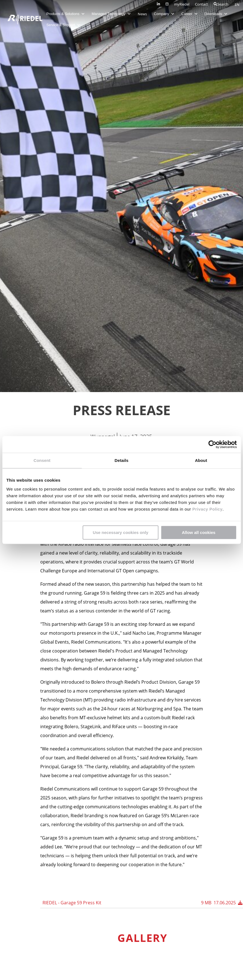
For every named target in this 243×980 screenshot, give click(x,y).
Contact (201, 4)
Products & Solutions (67, 14)
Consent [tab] (42, 460)
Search (221, 4)
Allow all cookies (199, 532)
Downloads (217, 14)
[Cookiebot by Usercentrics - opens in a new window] (212, 444)
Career (191, 14)
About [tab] (201, 460)
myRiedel (182, 4)
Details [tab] (122, 460)
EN (237, 4)
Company (166, 14)
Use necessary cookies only (121, 532)
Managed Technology (113, 14)
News (144, 14)
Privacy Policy (207, 509)
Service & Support (65, 25)
